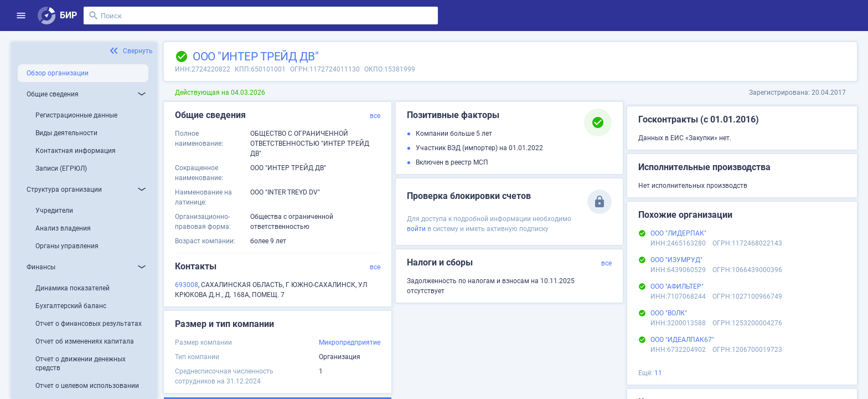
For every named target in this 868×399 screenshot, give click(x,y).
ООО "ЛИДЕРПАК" (678, 233)
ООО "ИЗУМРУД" (676, 260)
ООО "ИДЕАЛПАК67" (682, 340)
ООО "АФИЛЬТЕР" (677, 287)
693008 (187, 285)
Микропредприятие (350, 342)
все (375, 116)
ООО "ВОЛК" (669, 313)
